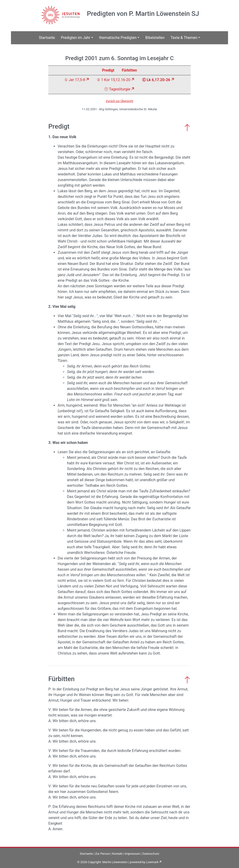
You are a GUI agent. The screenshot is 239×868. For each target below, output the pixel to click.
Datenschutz (151, 854)
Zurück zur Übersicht (119, 101)
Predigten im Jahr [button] (76, 38)
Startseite (47, 38)
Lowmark (152, 862)
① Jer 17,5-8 (75, 80)
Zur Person (102, 854)
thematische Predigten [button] (118, 38)
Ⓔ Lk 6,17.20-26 (156, 80)
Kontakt (117, 854)
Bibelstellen (155, 38)
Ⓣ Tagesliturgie (117, 89)
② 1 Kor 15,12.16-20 (114, 80)
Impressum (132, 854)
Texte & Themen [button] (184, 38)
